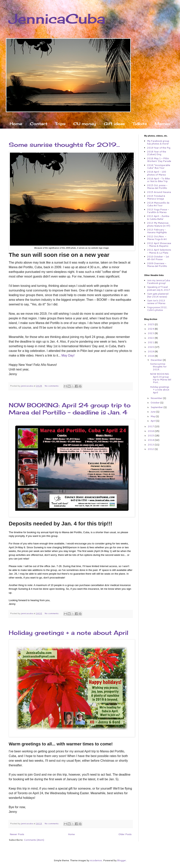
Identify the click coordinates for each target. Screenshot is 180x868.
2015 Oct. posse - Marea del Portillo (157, 187)
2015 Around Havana (159, 192)
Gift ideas (114, 124)
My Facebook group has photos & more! (158, 142)
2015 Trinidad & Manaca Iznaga (156, 197)
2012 (151, 449)
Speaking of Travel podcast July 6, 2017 (159, 288)
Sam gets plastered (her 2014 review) (158, 295)
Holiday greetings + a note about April (69, 633)
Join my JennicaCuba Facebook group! (159, 282)
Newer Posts (17, 834)
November (157, 398)
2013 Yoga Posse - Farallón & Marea (158, 211)
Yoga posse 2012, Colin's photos (157, 309)
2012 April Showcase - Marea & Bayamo (159, 245)
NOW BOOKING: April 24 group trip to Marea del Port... (161, 378)
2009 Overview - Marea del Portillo (157, 265)
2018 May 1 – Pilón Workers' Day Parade (159, 160)
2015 (151, 435)
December (157, 360)
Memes (162, 124)
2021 (151, 342)
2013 (151, 445)
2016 (151, 431)
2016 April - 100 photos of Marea (157, 173)
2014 (151, 440)
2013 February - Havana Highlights (157, 231)
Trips (60, 124)
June (153, 412)
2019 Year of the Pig (159, 148)
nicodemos (96, 860)
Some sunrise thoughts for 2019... (64, 145)
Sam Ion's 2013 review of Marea (156, 302)
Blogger (122, 860)
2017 (151, 426)
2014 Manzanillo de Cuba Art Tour (158, 204)
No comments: (52, 386)
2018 (151, 356)
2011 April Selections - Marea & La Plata (159, 251)
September (157, 407)
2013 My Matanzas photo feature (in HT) (159, 224)
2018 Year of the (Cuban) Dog (157, 153)
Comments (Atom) (34, 840)
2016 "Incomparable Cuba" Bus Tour (159, 166)
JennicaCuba (57, 19)
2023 (151, 333)
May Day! (68, 355)
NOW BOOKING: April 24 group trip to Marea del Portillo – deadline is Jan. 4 (70, 409)
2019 (151, 351)
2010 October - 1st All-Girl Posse (158, 258)
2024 (151, 329)
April (153, 421)
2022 (151, 338)
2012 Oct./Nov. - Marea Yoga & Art (157, 238)
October (155, 403)
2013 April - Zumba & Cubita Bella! (158, 217)
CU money (85, 124)
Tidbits (140, 124)
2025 (151, 324)
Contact (39, 124)
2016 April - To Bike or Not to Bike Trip (158, 180)
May (153, 416)
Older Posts (125, 834)
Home (16, 124)
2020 (151, 347)
